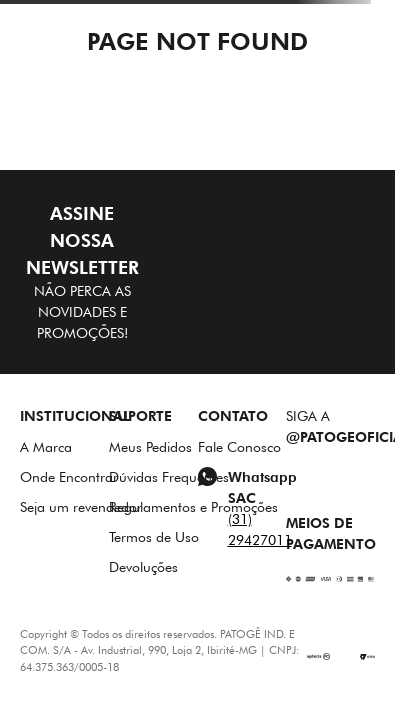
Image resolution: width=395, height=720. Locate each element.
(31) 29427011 (260, 529)
